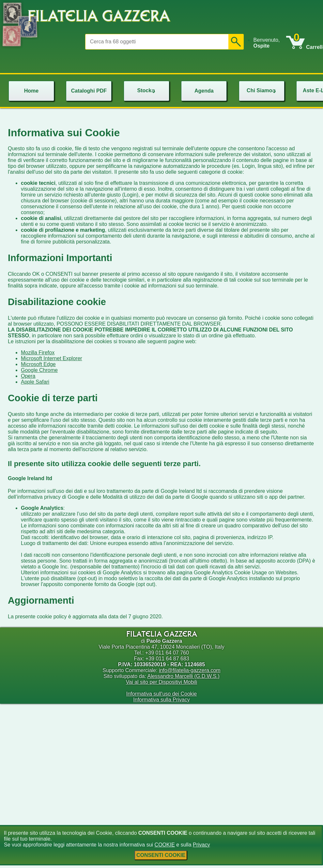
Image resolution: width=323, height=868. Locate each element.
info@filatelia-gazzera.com (190, 670)
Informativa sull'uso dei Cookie (162, 694)
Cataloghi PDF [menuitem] (89, 91)
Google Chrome (39, 370)
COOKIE (165, 845)
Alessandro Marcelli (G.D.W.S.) (183, 676)
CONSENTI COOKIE (161, 855)
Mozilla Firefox (38, 353)
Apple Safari (35, 382)
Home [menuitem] (31, 91)
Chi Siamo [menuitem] (262, 90)
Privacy (201, 845)
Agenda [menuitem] (204, 91)
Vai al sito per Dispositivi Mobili (161, 682)
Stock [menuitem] (147, 90)
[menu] (269, 43)
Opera (28, 376)
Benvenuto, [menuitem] (266, 43)
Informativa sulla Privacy (161, 700)
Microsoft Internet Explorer (52, 358)
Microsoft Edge (38, 364)
